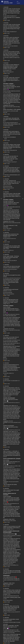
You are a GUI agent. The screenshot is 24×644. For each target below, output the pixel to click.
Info (18, 2)
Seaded (18, 3)
